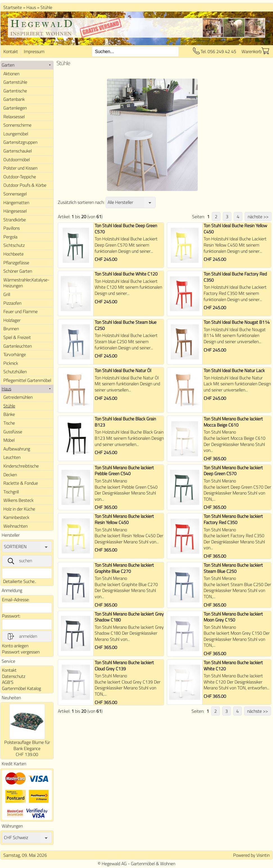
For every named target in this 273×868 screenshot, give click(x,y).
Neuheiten (11, 698)
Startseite (13, 7)
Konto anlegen (15, 646)
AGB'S (8, 682)
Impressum (34, 51)
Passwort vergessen (21, 652)
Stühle (46, 7)
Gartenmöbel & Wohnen (153, 864)
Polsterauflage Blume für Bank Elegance (27, 745)
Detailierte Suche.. (20, 581)
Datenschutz (14, 676)
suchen (19, 561)
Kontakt (11, 51)
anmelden (22, 636)
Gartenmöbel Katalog (21, 688)
